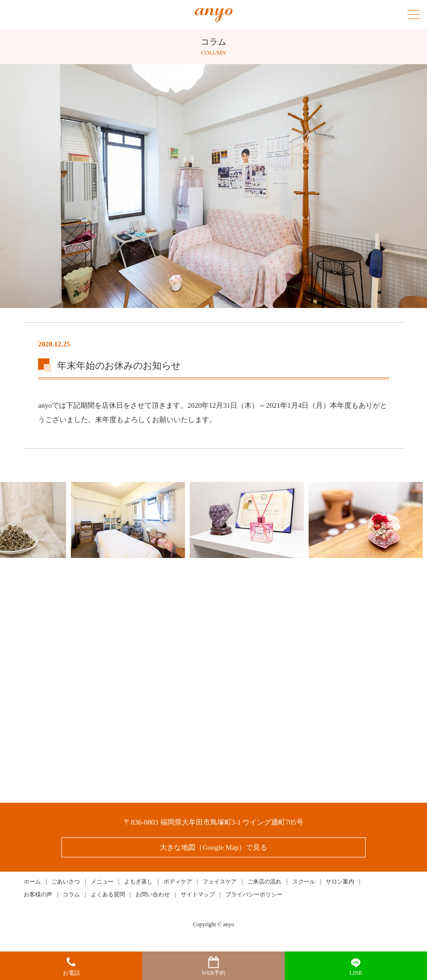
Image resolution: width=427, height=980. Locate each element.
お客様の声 (38, 894)
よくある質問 (108, 894)
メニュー (102, 882)
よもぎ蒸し (138, 882)
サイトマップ (198, 894)
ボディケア (178, 882)
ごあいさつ (66, 882)
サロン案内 (340, 882)
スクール (304, 882)
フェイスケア (220, 882)
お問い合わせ (153, 894)
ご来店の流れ (264, 882)
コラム (71, 894)
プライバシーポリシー (254, 894)
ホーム (32, 882)
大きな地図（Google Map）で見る (213, 847)
